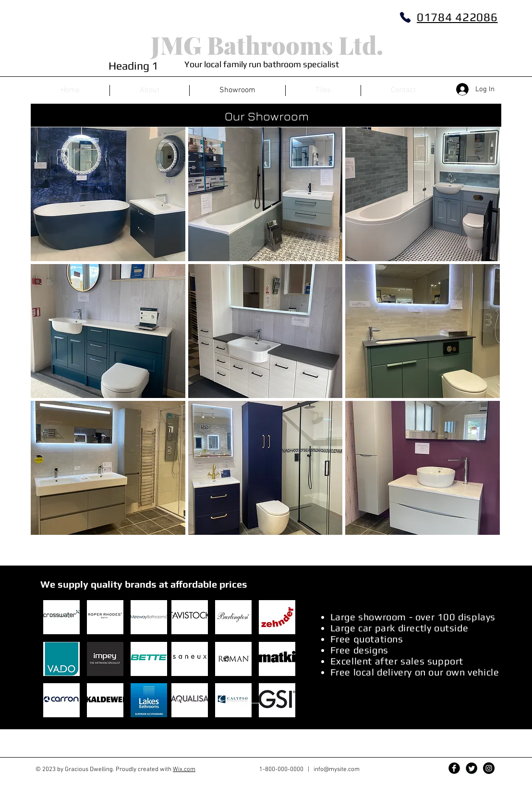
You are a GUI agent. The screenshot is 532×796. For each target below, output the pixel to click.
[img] (108, 194)
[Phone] (405, 17)
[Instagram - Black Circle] (489, 768)
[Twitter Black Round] (472, 768)
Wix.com (184, 770)
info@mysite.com (337, 770)
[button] (61, 617)
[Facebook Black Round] (454, 768)
